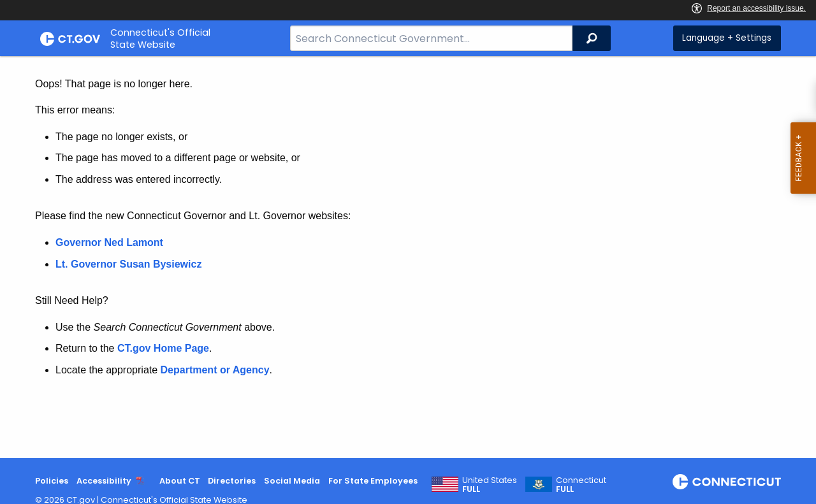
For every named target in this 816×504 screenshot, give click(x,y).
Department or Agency (215, 370)
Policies (52, 481)
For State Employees (373, 481)
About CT (180, 481)
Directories (232, 481)
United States (490, 485)
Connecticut (581, 485)
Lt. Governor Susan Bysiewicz (130, 264)
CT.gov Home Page (163, 348)
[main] (408, 257)
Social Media (292, 481)
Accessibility (104, 481)
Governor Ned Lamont (109, 242)
